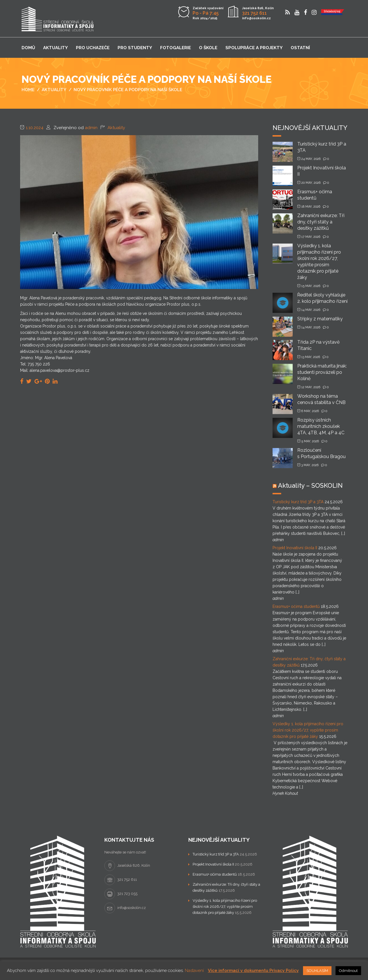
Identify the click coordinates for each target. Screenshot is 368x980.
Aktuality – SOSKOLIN (310, 485)
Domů (28, 48)
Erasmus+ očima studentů (296, 606)
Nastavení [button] (194, 971)
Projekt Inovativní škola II (295, 548)
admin (91, 128)
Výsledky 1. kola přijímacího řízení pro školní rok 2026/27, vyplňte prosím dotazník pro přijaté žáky (308, 730)
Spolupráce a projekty (254, 48)
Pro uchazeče (93, 48)
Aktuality (55, 48)
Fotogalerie (176, 48)
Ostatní (300, 48)
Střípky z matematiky (320, 319)
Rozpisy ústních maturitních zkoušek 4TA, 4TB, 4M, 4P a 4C (321, 426)
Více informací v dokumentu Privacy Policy (253, 971)
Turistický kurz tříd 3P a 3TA (298, 502)
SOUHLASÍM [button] (317, 971)
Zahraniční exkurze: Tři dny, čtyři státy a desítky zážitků (321, 222)
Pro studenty (135, 48)
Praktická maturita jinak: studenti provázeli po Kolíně (322, 372)
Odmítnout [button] (348, 971)
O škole (208, 48)
